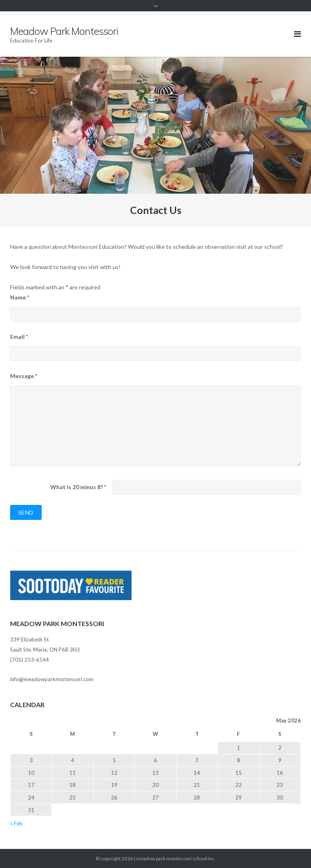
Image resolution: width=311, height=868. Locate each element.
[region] (155, 125)
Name (20, 297)
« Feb (16, 823)
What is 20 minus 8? (78, 487)
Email (19, 337)
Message (24, 376)
